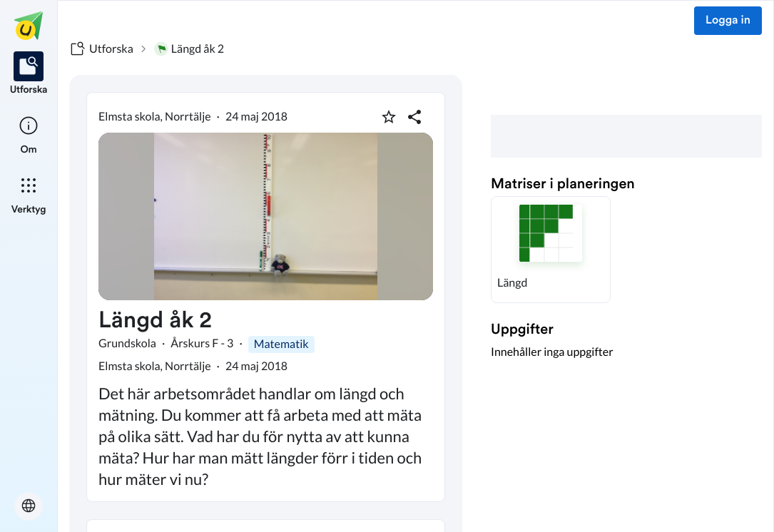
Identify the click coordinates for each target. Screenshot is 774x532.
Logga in (728, 21)
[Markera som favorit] (389, 117)
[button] (551, 250)
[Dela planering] (414, 117)
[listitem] (29, 74)
